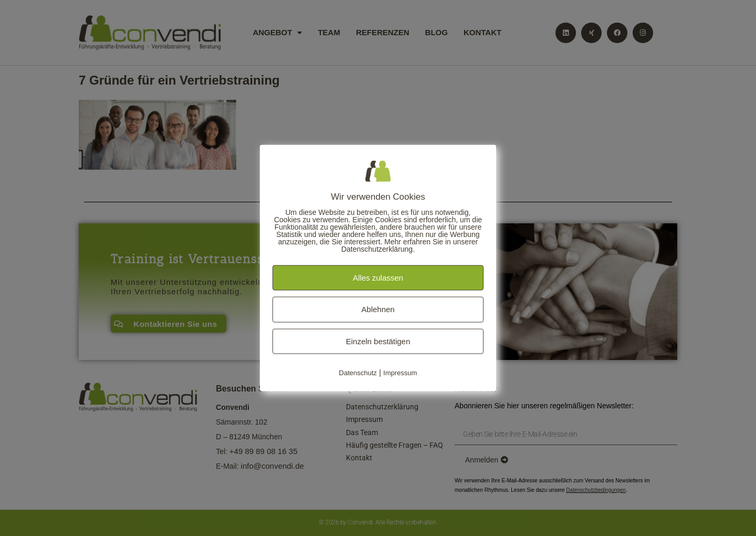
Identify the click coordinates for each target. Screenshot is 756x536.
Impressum (400, 373)
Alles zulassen (378, 277)
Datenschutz (358, 373)
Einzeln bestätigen (378, 341)
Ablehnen (378, 309)
